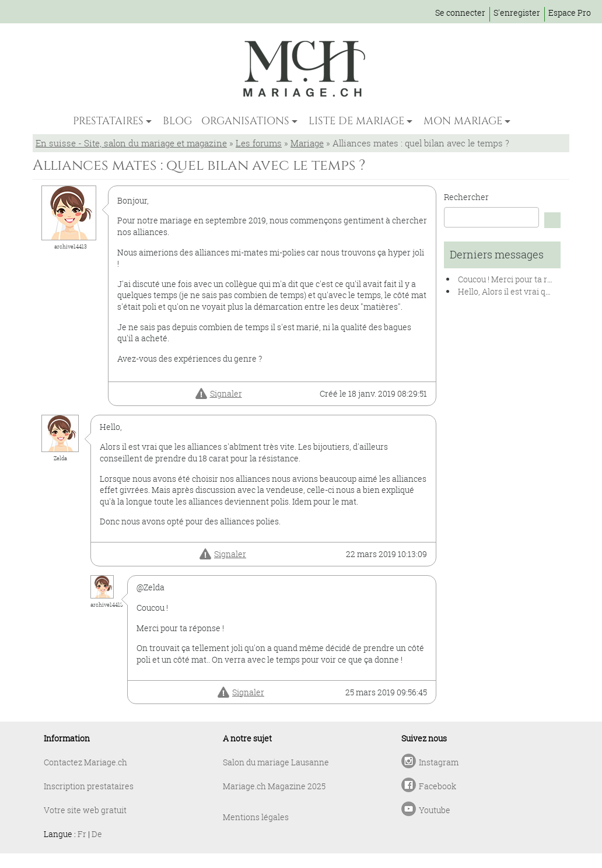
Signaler (226, 393)
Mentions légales (256, 817)
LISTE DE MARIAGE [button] (356, 121)
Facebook (437, 786)
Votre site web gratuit (85, 810)
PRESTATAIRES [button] (108, 121)
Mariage (307, 143)
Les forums (259, 143)
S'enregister (517, 13)
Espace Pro (570, 13)
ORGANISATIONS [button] (245, 121)
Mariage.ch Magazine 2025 (274, 786)
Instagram (439, 762)
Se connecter (460, 13)
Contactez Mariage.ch (85, 762)
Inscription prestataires (89, 786)
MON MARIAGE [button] (463, 121)
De (97, 834)
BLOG (177, 121)
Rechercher (466, 197)
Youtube (435, 810)
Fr (82, 834)
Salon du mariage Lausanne (276, 762)
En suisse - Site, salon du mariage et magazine (131, 143)
